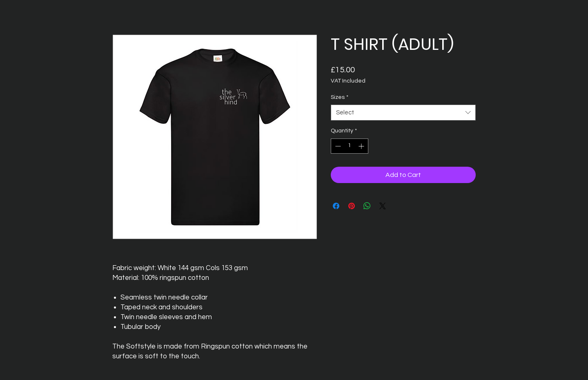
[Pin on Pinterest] (352, 206)
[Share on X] (383, 206)
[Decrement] (337, 146)
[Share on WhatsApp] (367, 206)
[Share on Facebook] (336, 206)
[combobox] (403, 113)
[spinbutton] (350, 146)
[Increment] (362, 146)
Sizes (340, 97)
